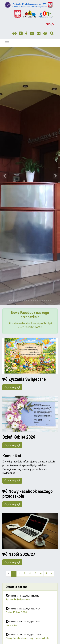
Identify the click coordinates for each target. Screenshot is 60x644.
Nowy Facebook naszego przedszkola (27, 638)
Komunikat (12, 625)
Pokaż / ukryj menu (7, 42)
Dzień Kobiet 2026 (16, 612)
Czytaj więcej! (12, 387)
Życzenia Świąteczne (18, 599)
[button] (4, 176)
